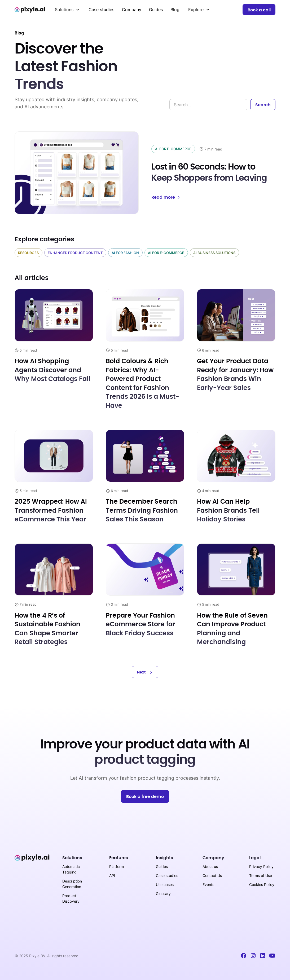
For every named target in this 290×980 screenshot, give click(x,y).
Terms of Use (261, 875)
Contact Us (212, 875)
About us (210, 866)
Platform (117, 866)
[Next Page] (145, 672)
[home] (30, 10)
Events (208, 884)
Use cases (165, 884)
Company (132, 10)
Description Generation (72, 884)
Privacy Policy (261, 866)
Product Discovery (71, 898)
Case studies (101, 10)
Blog (175, 10)
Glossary (163, 893)
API (112, 875)
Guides (156, 10)
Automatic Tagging (71, 869)
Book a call (259, 10)
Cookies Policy (262, 884)
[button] (67, 10)
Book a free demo (145, 797)
